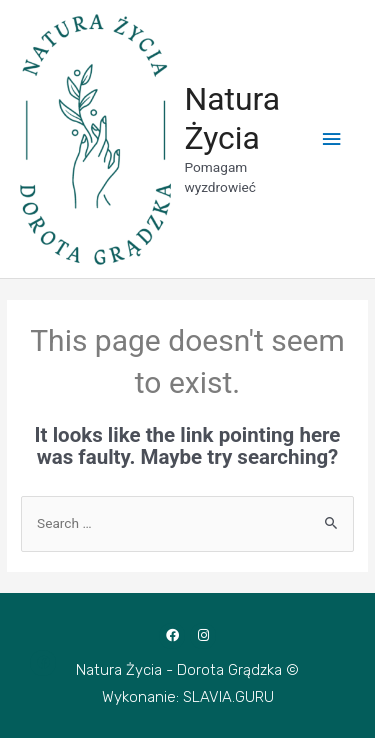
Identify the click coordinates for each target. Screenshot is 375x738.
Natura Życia (232, 118)
